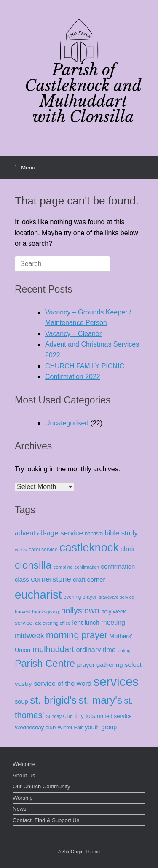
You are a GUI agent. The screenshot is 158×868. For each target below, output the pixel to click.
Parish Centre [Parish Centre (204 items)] (45, 664)
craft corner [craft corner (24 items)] (89, 579)
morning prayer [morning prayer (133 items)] (77, 635)
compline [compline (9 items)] (63, 567)
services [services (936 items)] (116, 681)
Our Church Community (42, 786)
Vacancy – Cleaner (73, 334)
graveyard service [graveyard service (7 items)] (116, 597)
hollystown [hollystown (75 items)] (80, 610)
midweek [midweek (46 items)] (29, 636)
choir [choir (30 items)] (128, 549)
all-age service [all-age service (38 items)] (60, 533)
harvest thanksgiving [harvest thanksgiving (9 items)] (37, 612)
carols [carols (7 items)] (21, 550)
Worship (23, 798)
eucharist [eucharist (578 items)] (38, 595)
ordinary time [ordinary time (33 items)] (96, 650)
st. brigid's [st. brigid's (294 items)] (53, 700)
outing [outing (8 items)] (124, 650)
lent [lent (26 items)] (77, 622)
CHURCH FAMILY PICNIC (85, 366)
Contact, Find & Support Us (46, 820)
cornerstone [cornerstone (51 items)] (51, 579)
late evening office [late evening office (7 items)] (52, 623)
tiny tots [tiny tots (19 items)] (85, 716)
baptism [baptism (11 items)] (94, 534)
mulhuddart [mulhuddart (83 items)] (53, 649)
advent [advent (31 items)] (25, 533)
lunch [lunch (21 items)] (92, 623)
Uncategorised (67, 423)
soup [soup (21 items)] (21, 701)
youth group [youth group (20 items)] (101, 727)
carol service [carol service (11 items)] (43, 550)
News (20, 809)
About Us (24, 775)
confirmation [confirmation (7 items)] (87, 567)
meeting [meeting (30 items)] (113, 622)
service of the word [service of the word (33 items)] (63, 683)
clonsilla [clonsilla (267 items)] (33, 565)
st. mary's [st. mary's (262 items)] (100, 700)
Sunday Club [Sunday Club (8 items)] (59, 716)
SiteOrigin (73, 852)
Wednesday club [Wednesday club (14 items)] (35, 727)
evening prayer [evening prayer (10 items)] (80, 597)
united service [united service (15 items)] (114, 716)
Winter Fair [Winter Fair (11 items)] (70, 728)
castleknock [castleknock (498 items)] (89, 548)
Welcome (24, 764)
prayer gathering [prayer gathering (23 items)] (100, 665)
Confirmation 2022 (73, 377)
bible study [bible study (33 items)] (121, 533)
